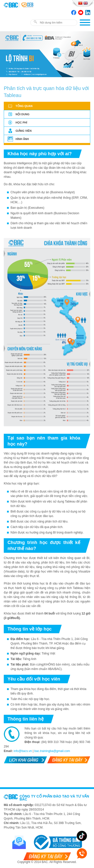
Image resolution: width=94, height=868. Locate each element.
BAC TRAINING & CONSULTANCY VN (11, 5)
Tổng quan (24, 106)
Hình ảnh (22, 139)
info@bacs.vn (23, 751)
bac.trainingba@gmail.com (52, 751)
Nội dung (22, 114)
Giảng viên (24, 131)
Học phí (21, 122)
